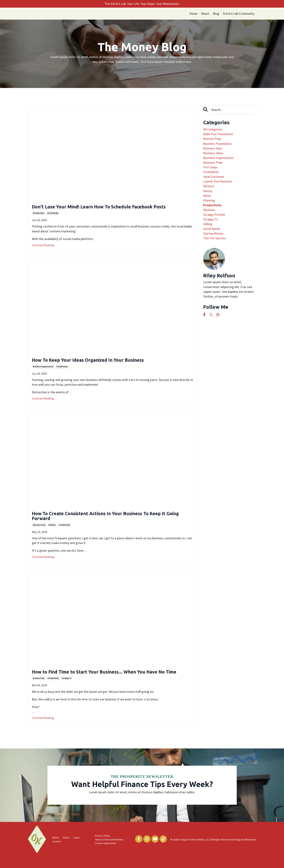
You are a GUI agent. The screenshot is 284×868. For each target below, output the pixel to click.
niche (207, 196)
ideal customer (214, 177)
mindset (52, 529)
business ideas (213, 153)
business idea (213, 148)
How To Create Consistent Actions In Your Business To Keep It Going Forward (112, 519)
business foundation (217, 144)
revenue (209, 210)
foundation (211, 172)
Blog (216, 14)
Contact (57, 852)
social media (53, 214)
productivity (38, 214)
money (208, 191)
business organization (43, 369)
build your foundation (218, 134)
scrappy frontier (214, 215)
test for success (215, 238)
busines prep (39, 689)
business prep (39, 529)
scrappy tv (67, 689)
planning (209, 200)
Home (193, 14)
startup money (213, 234)
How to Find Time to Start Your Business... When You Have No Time (111, 679)
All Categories (213, 129)
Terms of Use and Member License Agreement (109, 852)
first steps (210, 167)
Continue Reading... (44, 246)
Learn (77, 849)
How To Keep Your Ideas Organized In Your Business (99, 362)
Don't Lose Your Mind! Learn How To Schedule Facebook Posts (112, 207)
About (205, 14)
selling (208, 224)
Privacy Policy (103, 847)
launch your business (218, 181)
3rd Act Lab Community (238, 14)
